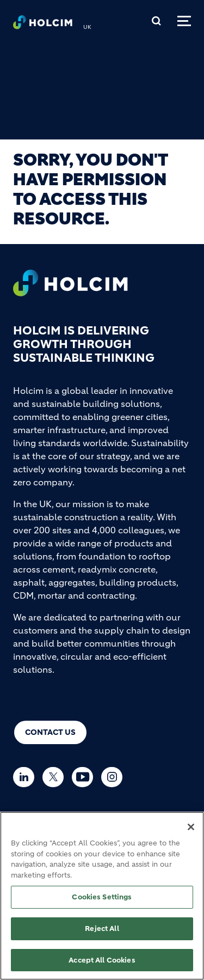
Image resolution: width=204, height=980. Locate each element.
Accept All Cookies (102, 966)
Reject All (102, 934)
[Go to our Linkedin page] (26, 777)
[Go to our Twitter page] (56, 777)
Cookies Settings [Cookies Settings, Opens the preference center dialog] (102, 903)
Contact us (50, 732)
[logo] (43, 25)
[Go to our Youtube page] (85, 777)
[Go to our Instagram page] (115, 777)
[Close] (191, 833)
